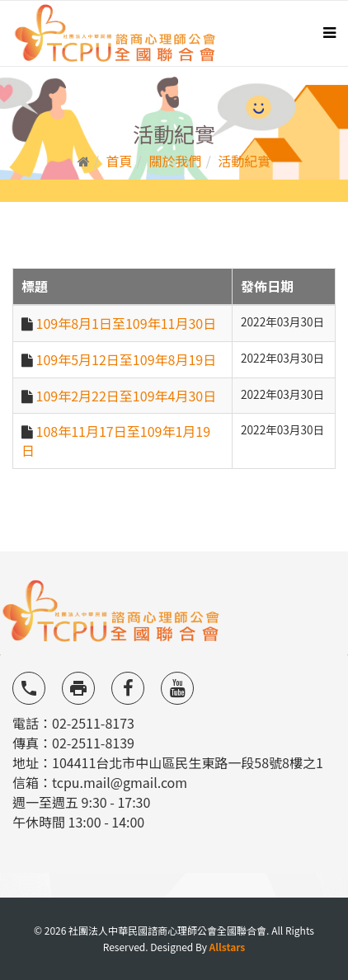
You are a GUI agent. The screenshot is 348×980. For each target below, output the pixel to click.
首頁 (120, 161)
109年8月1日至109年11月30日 (127, 323)
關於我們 (175, 161)
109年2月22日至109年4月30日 (127, 396)
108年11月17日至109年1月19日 (116, 441)
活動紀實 (244, 161)
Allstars (228, 947)
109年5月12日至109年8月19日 (127, 359)
